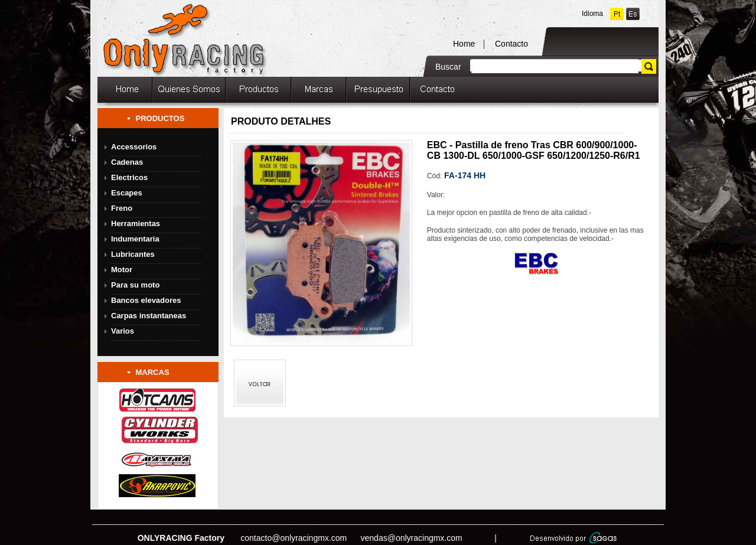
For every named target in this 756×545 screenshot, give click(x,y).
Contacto (511, 44)
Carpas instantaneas (149, 316)
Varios (123, 331)
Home (464, 44)
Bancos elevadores (146, 300)
